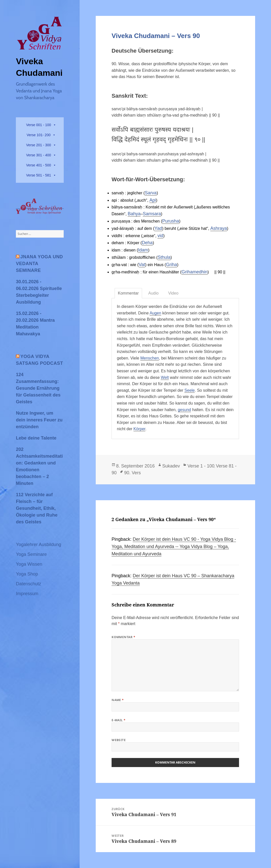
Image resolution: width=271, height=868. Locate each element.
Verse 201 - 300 (39, 145)
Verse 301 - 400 (39, 155)
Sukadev (171, 466)
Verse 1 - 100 (201, 466)
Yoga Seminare (31, 554)
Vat (142, 265)
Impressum (27, 594)
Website (119, 740)
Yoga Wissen (29, 564)
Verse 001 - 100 (39, 125)
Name (118, 700)
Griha (172, 265)
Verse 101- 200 (39, 135)
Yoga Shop (27, 574)
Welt (165, 377)
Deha (147, 243)
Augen (155, 313)
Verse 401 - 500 (39, 165)
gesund (184, 410)
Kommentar (123, 637)
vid (160, 236)
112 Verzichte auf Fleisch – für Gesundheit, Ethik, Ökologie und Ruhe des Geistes (37, 508)
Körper (139, 429)
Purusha (171, 221)
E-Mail (119, 720)
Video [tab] (173, 293)
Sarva (151, 193)
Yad (158, 228)
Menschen (150, 358)
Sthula (164, 257)
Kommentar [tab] (128, 293)
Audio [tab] (154, 293)
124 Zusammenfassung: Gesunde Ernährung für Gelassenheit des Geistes (38, 388)
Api (153, 200)
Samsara (152, 214)
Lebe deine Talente (36, 438)
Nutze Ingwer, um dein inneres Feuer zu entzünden (39, 420)
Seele (190, 390)
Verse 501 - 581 (39, 175)
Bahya (134, 214)
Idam (143, 250)
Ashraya (219, 228)
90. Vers (132, 473)
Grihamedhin (195, 272)
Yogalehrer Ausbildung (38, 545)
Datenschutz (28, 584)
